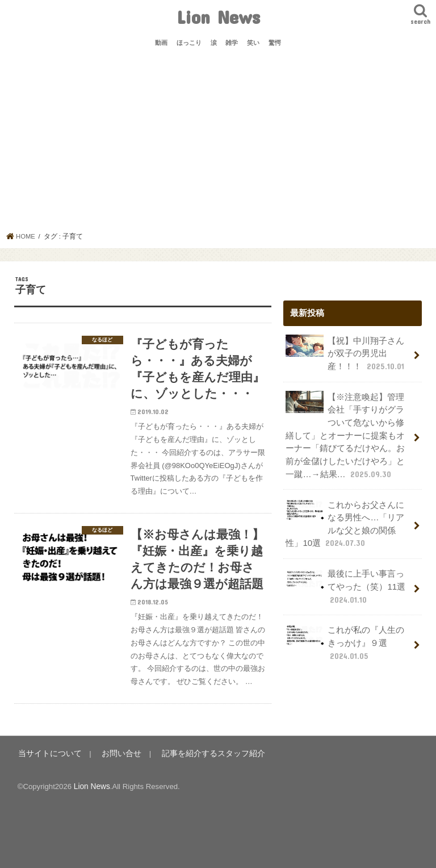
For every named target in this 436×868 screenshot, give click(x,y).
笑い (253, 43)
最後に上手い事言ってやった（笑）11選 (345, 582)
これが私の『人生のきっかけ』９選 (345, 637)
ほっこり (189, 43)
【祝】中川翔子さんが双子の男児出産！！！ (345, 352)
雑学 (232, 43)
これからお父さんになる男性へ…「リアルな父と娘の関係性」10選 (345, 520)
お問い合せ (114, 759)
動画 (161, 43)
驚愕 (275, 43)
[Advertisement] (218, 147)
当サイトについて (47, 759)
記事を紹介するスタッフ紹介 (200, 759)
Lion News (218, 17)
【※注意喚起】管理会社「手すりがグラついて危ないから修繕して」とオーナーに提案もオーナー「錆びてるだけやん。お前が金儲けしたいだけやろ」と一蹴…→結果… (345, 433)
